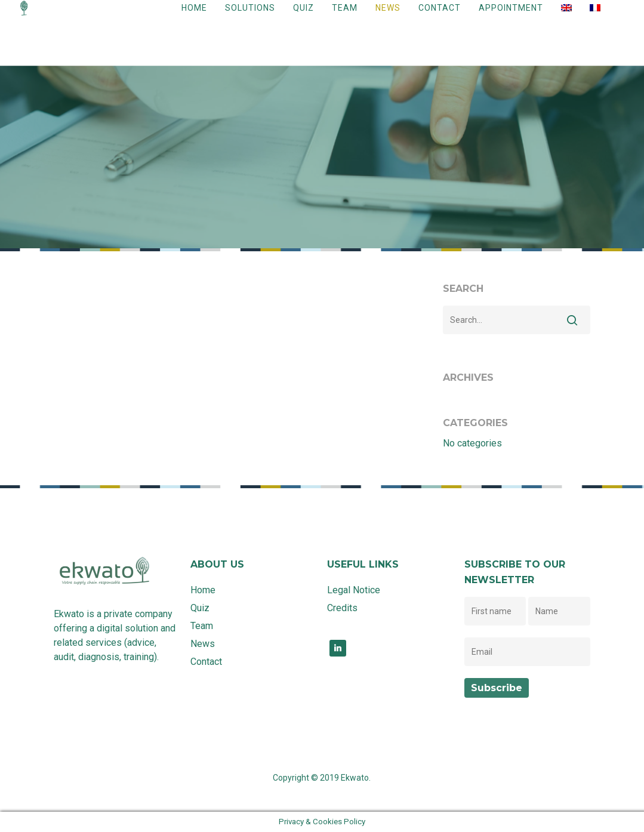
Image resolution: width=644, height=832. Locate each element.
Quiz (303, 18)
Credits (342, 608)
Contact (440, 18)
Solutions (250, 18)
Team (345, 18)
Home (194, 18)
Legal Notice (354, 590)
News (388, 18)
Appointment (511, 18)
